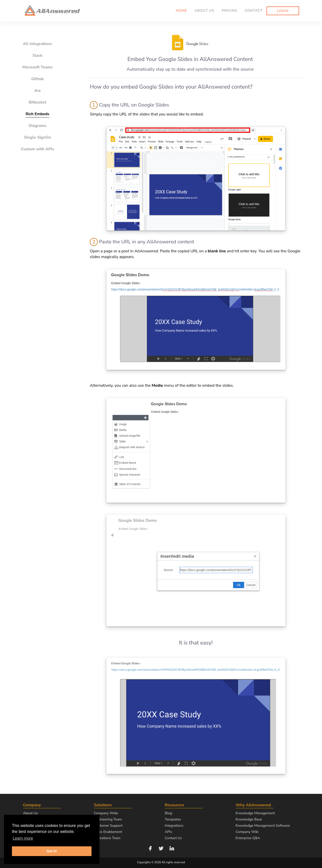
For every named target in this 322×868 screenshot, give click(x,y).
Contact (254, 11)
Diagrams (37, 126)
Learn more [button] (23, 838)
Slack (38, 55)
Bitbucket (37, 102)
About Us (30, 813)
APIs (168, 832)
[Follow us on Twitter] (161, 848)
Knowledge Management (255, 813)
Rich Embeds (38, 114)
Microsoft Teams (38, 67)
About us (204, 11)
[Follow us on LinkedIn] (172, 848)
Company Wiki (247, 832)
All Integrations (38, 44)
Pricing (230, 11)
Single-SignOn (37, 137)
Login (283, 11)
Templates (173, 819)
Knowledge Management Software (263, 826)
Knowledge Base (249, 819)
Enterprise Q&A (248, 838)
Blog (169, 813)
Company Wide (106, 813)
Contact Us (173, 838)
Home (182, 11)
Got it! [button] (52, 851)
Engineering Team (108, 819)
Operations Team (107, 838)
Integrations (174, 826)
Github (38, 79)
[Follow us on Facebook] (150, 848)
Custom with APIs (37, 149)
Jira (37, 91)
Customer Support (108, 826)
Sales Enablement (108, 832)
